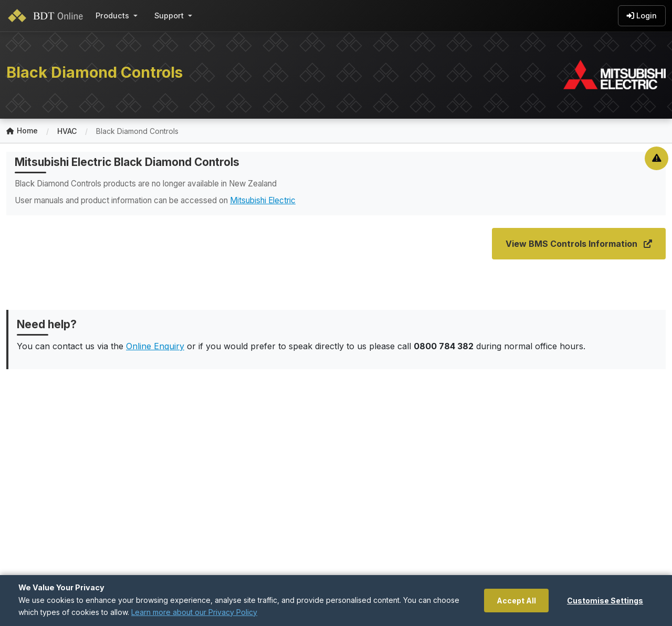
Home (22, 131)
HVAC (67, 131)
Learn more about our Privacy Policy (194, 612)
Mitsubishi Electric (263, 200)
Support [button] (169, 15)
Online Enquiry (155, 346)
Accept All (516, 601)
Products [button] (112, 15)
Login (642, 16)
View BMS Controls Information (579, 244)
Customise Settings (605, 601)
